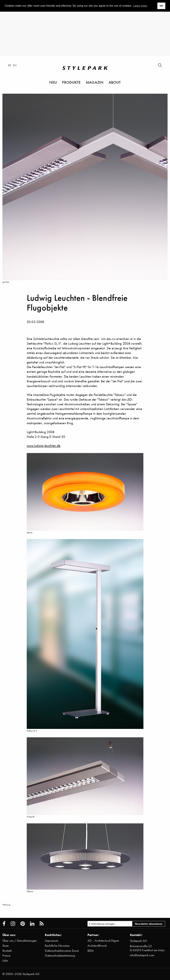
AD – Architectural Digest (103, 941)
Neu (53, 82)
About (115, 82)
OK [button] (161, 6)
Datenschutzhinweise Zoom (62, 951)
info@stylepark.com (142, 955)
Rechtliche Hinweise (57, 946)
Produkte (71, 82)
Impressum (52, 941)
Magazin (95, 82)
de (10, 65)
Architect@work (97, 946)
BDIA (91, 951)
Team (6, 946)
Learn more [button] (140, 6)
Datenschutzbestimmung (60, 955)
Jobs (5, 961)
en (15, 65)
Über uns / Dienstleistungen (20, 941)
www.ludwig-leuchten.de (44, 446)
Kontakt (7, 951)
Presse (6, 955)
